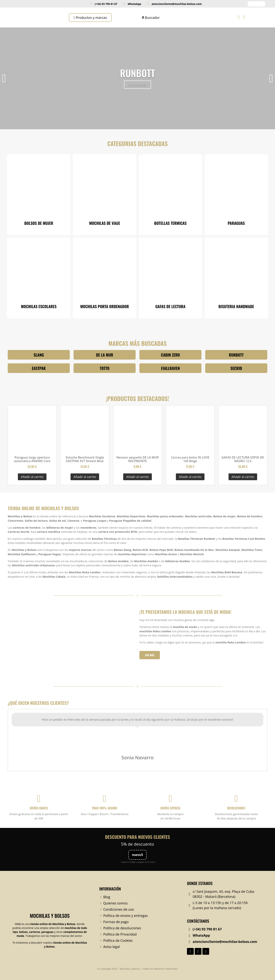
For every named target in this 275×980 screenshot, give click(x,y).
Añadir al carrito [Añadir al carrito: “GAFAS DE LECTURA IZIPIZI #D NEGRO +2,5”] (243, 477)
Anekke (123, 561)
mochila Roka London (231, 642)
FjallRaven (29, 554)
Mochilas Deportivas (131, 516)
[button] (4, 78)
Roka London (91, 572)
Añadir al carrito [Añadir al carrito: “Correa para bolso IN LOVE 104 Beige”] (190, 477)
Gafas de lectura (36, 521)
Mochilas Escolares (102, 516)
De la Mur (207, 550)
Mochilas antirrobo (198, 516)
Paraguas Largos (95, 521)
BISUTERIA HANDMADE (236, 306)
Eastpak (234, 550)
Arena (173, 554)
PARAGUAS (236, 223)
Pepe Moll (166, 550)
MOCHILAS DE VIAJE (105, 223)
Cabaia (60, 577)
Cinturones (16, 521)
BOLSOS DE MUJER (39, 223)
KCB (145, 550)
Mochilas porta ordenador (165, 516)
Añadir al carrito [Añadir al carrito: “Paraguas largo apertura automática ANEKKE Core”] (32, 477)
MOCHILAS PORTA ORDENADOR (105, 306)
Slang (127, 550)
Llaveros (73, 521)
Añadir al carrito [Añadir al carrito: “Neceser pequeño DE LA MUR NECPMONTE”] (137, 477)
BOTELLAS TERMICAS (170, 223)
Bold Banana (233, 572)
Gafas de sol (58, 521)
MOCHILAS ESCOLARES (39, 306)
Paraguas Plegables (123, 521)
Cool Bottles (257, 539)
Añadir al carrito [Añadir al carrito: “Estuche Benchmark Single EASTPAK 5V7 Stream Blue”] (85, 477)
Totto (258, 550)
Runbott (209, 539)
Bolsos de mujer (224, 516)
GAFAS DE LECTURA (170, 306)
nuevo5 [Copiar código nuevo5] (137, 855)
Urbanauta (47, 565)
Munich (198, 554)
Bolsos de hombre (250, 516)
